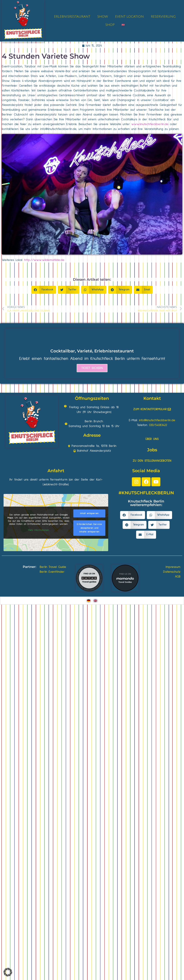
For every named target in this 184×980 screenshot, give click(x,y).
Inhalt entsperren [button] (89, 513)
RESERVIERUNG (163, 17)
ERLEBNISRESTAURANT (72, 17)
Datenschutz (172, 572)
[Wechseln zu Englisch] (123, 25)
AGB (178, 577)
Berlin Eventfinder (52, 572)
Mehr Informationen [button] (39, 530)
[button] (44, 290)
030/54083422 (158, 425)
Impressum (173, 567)
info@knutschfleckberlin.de (58, 129)
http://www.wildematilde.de (44, 260)
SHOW (103, 17)
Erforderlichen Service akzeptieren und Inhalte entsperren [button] (89, 528)
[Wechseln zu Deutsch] (89, 601)
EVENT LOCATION (129, 17)
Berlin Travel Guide (53, 567)
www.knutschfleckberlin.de (150, 124)
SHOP (110, 25)
